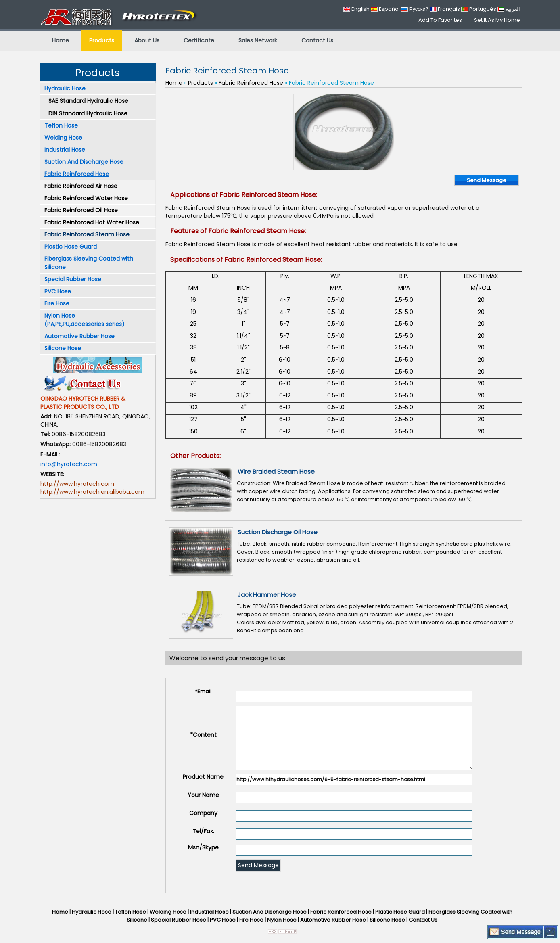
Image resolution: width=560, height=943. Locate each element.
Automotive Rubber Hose (79, 336)
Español (385, 9)
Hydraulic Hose (65, 88)
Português (479, 9)
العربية (509, 9)
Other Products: (195, 456)
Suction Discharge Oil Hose (278, 532)
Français (445, 9)
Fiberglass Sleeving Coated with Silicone (89, 263)
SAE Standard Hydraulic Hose (88, 101)
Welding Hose (63, 138)
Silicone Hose (63, 348)
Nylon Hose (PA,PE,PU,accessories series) (85, 320)
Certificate (199, 40)
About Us (147, 40)
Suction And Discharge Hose (84, 162)
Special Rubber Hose (73, 279)
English (356, 9)
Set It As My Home (497, 20)
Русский (415, 9)
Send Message (487, 180)
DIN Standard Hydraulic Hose (88, 113)
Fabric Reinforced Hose (77, 174)
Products (102, 40)
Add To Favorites (440, 20)
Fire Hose (57, 303)
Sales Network (258, 40)
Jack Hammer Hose (267, 595)
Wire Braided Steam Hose (276, 471)
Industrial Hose (65, 150)
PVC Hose (58, 291)
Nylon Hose (282, 920)
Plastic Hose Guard (71, 247)
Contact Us (317, 40)
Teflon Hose (61, 125)
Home (61, 40)
